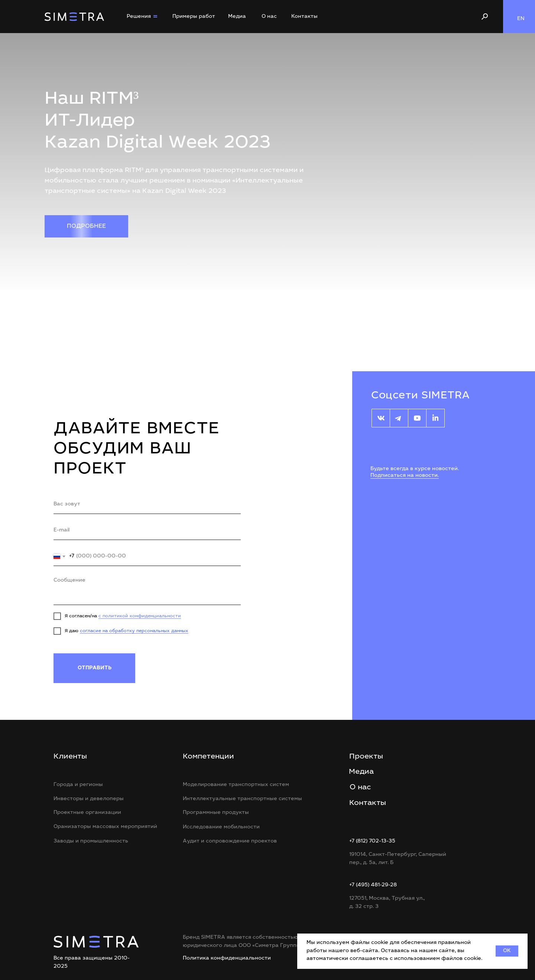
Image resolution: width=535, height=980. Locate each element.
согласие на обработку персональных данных (134, 631)
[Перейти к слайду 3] (272, 284)
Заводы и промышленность (91, 841)
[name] (147, 505)
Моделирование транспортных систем (236, 785)
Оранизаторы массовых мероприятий (105, 827)
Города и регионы (78, 785)
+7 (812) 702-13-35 (372, 841)
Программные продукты (216, 813)
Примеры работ (194, 17)
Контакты (304, 17)
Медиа (237, 17)
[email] (147, 531)
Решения (139, 17)
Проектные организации (87, 813)
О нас (269, 17)
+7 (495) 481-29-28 (373, 885)
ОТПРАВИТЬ (95, 668)
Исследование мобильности (221, 827)
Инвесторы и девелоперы (89, 799)
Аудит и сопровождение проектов (230, 841)
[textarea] (147, 589)
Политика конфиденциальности (227, 958)
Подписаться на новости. (405, 476)
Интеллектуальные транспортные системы (242, 799)
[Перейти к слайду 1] (264, 284)
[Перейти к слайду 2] (268, 284)
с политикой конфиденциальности (140, 616)
